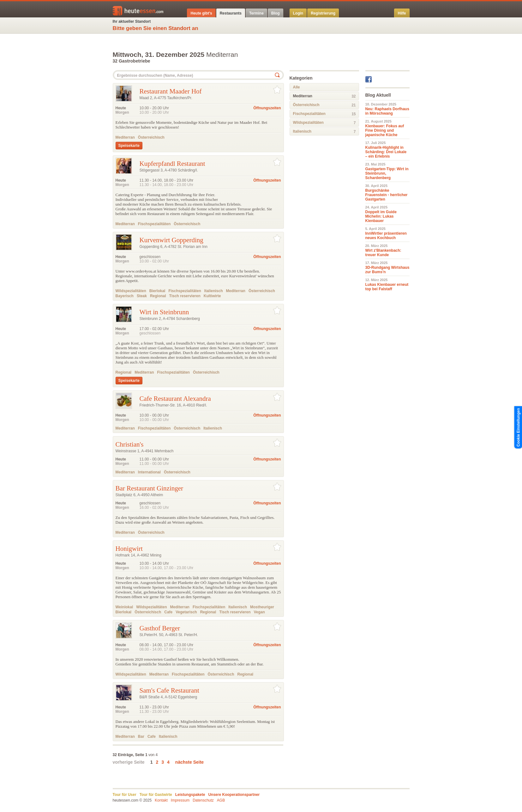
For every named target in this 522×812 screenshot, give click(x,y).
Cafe (168, 612)
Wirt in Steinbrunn (164, 312)
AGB (221, 800)
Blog (276, 13)
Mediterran (125, 137)
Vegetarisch (186, 612)
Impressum (180, 800)
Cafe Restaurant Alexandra (175, 399)
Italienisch (214, 291)
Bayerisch (125, 296)
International (149, 472)
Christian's (130, 444)
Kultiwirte (212, 296)
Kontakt (161, 800)
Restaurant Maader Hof (171, 91)
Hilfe (402, 13)
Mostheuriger (262, 607)
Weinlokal (124, 607)
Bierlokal (157, 291)
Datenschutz (203, 800)
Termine (256, 13)
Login (298, 13)
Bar (141, 737)
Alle (297, 87)
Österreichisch (151, 137)
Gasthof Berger (160, 628)
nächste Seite (189, 762)
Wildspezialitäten (131, 291)
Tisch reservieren (185, 296)
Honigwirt (129, 549)
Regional (158, 296)
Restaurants (231, 13)
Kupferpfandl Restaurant (172, 164)
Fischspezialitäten (154, 224)
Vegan (259, 612)
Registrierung (323, 13)
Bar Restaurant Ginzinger (150, 488)
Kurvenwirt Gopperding (171, 240)
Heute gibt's (201, 13)
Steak (142, 296)
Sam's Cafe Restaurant (169, 690)
